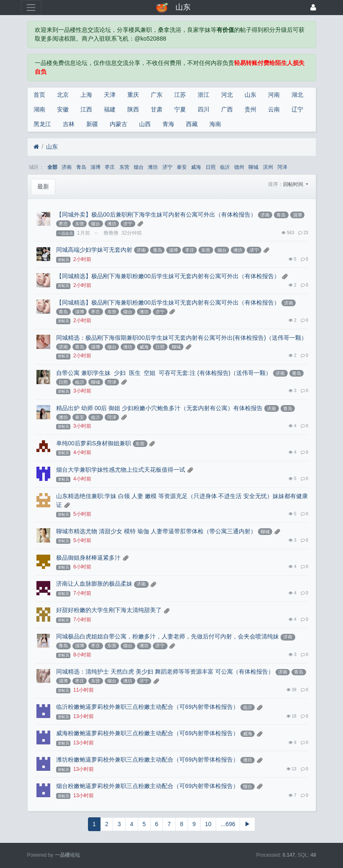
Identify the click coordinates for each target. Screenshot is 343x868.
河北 (227, 95)
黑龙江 (42, 124)
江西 (86, 109)
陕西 (133, 109)
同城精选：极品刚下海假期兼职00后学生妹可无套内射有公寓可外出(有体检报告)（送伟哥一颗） (182, 338)
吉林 (69, 124)
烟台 (139, 167)
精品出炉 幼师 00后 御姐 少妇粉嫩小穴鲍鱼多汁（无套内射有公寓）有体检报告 (159, 408)
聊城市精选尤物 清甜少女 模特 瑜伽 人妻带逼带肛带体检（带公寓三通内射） (156, 531)
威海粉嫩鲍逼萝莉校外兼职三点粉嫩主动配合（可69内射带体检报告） (147, 733)
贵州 (250, 109)
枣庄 (110, 167)
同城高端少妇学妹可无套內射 (94, 250)
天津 (110, 95)
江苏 (180, 95)
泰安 (182, 167)
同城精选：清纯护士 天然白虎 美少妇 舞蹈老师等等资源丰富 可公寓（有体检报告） (165, 672)
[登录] (313, 7)
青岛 (81, 167)
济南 (67, 167)
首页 (39, 95)
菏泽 (282, 167)
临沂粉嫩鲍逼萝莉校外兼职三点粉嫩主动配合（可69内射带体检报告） (147, 707)
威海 (196, 167)
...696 (228, 824)
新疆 (92, 124)
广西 (227, 109)
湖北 (297, 95)
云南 (274, 109)
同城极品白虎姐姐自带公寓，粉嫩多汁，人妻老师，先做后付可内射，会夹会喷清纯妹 (168, 636)
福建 (110, 109)
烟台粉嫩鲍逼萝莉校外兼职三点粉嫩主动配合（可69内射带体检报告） (147, 786)
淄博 (95, 167)
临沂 (225, 167)
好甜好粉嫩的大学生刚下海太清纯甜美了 (109, 610)
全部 (52, 167)
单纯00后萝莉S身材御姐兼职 (94, 443)
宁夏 (180, 109)
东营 (124, 167)
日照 (211, 167)
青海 (168, 124)
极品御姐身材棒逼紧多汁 (88, 558)
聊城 (253, 167)
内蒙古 (119, 124)
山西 (145, 124)
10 (208, 824)
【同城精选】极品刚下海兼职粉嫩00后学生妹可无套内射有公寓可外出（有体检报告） (168, 276)
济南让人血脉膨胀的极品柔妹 (94, 584)
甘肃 (157, 109)
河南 (274, 95)
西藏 (192, 124)
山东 (250, 95)
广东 (157, 95)
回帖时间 (294, 184)
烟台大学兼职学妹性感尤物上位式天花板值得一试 (121, 470)
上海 (86, 95)
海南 (215, 124)
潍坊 (153, 167)
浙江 (204, 95)
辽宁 (297, 109)
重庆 (133, 95)
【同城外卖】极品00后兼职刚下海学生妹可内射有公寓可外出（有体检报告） (156, 214)
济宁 (168, 167)
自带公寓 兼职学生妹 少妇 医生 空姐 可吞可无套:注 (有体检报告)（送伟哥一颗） (164, 373)
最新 (43, 186)
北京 (63, 95)
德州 (239, 167)
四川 (204, 109)
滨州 (268, 167)
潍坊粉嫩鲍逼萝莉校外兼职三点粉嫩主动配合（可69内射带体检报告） (147, 759)
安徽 (63, 109)
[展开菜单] (31, 7)
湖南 (39, 109)
